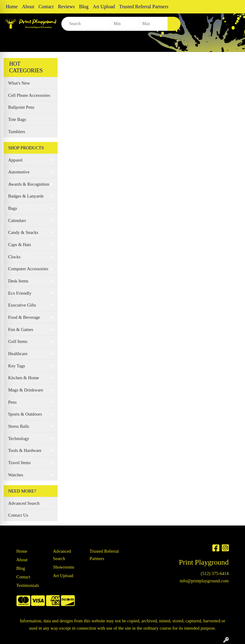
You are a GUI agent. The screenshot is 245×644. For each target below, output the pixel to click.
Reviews (66, 7)
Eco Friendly (20, 293)
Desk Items (18, 281)
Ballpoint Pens (21, 107)
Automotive (19, 172)
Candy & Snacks (23, 232)
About (28, 7)
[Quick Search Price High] (153, 24)
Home (12, 7)
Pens (13, 402)
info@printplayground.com (204, 581)
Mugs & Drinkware (26, 390)
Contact (46, 7)
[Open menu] (233, 43)
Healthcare (18, 354)
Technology (19, 438)
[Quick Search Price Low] (125, 24)
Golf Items (18, 341)
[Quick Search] (86, 24)
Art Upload (104, 7)
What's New (19, 83)
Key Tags (17, 366)
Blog (84, 7)
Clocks (14, 257)
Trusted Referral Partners (144, 7)
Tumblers (17, 132)
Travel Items (20, 463)
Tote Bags (17, 119)
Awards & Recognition (29, 184)
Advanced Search (24, 503)
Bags (13, 208)
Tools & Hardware (25, 450)
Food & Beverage (24, 317)
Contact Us (18, 515)
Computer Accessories (28, 269)
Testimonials (28, 585)
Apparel (15, 160)
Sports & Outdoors (25, 414)
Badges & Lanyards (26, 196)
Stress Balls (19, 426)
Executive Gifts (22, 305)
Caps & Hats (20, 245)
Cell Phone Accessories (29, 95)
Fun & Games (21, 329)
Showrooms (64, 567)
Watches (16, 475)
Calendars (17, 220)
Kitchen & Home (24, 378)
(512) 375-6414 (215, 573)
